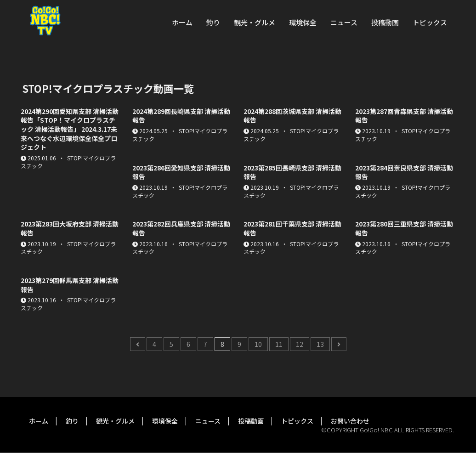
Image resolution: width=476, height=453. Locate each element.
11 (279, 344)
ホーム (182, 22)
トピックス (430, 22)
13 (320, 344)
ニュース (344, 22)
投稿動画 (385, 22)
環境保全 (303, 22)
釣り (213, 22)
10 (258, 344)
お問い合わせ (350, 421)
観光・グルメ (255, 22)
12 (300, 344)
